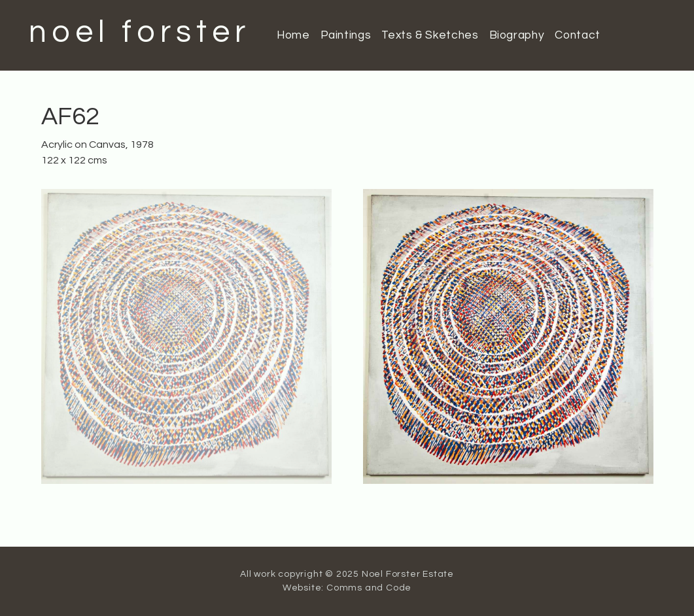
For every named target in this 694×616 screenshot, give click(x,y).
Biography (517, 35)
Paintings (346, 35)
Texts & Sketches (430, 35)
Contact (577, 35)
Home (293, 35)
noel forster (140, 32)
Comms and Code (369, 588)
